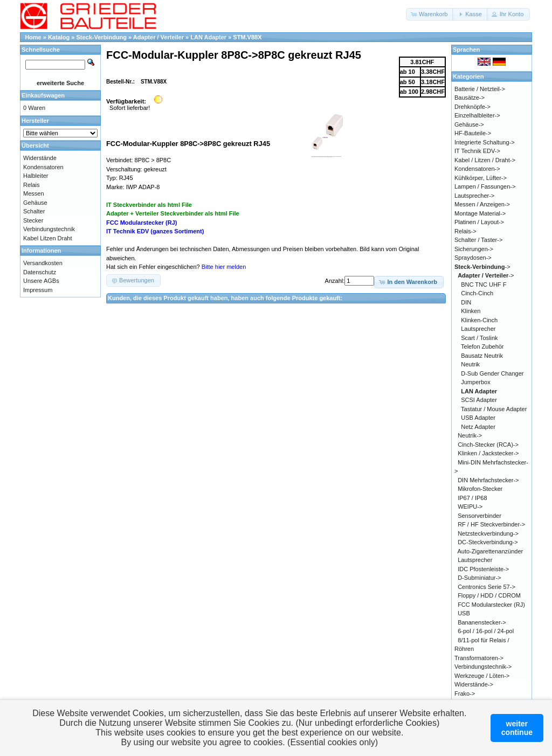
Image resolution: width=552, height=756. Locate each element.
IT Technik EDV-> (477, 151)
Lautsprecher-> (474, 196)
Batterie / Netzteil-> (480, 89)
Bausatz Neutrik (482, 356)
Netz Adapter (478, 427)
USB (464, 613)
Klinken (471, 311)
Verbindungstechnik (49, 229)
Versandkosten (43, 263)
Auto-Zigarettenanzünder (491, 551)
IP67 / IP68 (472, 498)
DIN (466, 302)
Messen (34, 193)
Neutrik (470, 364)
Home (33, 37)
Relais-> (465, 231)
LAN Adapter (208, 37)
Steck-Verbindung (102, 37)
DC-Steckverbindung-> (488, 542)
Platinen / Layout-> (479, 222)
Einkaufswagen (43, 95)
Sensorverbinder (479, 516)
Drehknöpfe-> (472, 107)
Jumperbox (475, 382)
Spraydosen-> (473, 258)
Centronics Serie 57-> (487, 587)
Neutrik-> (470, 435)
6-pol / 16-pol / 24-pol (486, 631)
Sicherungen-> (474, 249)
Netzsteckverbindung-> (488, 533)
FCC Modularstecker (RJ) (491, 605)
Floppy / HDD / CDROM (489, 595)
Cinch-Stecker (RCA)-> (488, 445)
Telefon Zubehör (482, 346)
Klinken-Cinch (479, 320)
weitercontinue (517, 728)
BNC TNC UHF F (484, 285)
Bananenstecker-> (482, 622)
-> (482, 267)
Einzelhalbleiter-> (477, 115)
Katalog (59, 37)
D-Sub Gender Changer (492, 373)
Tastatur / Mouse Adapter (494, 409)
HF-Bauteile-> (473, 133)
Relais (32, 185)
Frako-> (465, 693)
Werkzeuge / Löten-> (482, 676)
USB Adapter (478, 418)
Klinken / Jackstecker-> (488, 453)
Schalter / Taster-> (478, 240)
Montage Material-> (480, 213)
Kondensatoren (43, 167)
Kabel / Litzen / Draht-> (485, 160)
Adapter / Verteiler (158, 37)
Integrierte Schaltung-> (485, 142)
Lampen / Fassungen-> (485, 186)
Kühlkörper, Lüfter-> (481, 178)
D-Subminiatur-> (479, 578)
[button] (430, 14)
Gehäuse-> (469, 124)
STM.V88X (247, 37)
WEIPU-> (470, 507)
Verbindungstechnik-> (483, 667)
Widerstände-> (474, 684)
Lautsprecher (478, 329)
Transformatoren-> (479, 658)
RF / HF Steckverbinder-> (491, 524)
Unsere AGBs (41, 281)
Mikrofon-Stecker (480, 489)
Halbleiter (36, 176)
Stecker (33, 220)
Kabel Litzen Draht (48, 238)
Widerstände (40, 158)
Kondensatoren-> (477, 169)
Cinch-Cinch (477, 293)
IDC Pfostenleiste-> (483, 569)
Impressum (38, 290)
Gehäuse (35, 203)
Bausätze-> (470, 98)
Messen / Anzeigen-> (482, 204)
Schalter (34, 211)
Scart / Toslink (479, 338)
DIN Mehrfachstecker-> (488, 480)
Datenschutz (40, 272)
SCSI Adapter (479, 400)
